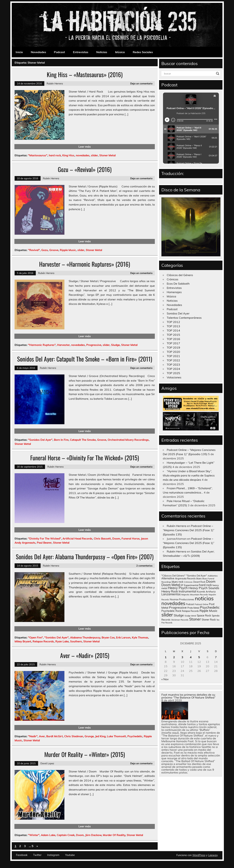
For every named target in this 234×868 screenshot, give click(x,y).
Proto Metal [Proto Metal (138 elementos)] (193, 608)
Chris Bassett (102, 539)
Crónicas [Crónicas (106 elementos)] (188, 582)
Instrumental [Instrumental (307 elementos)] (187, 591)
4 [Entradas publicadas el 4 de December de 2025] (191, 657)
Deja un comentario (141, 83)
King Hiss (68, 155)
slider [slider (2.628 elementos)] (167, 615)
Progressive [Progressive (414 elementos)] (178, 607)
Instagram (53, 855)
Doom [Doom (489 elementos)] (211, 581)
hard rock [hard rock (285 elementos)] (205, 585)
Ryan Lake (62, 641)
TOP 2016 (173, 339)
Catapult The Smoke (83, 440)
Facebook (22, 855)
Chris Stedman (74, 736)
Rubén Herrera (55, 83)
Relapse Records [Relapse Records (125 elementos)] (190, 611)
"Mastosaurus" (38, 155)
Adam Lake (48, 835)
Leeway (213, 855)
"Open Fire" (36, 637)
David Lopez (47, 763)
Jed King (100, 736)
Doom (116, 539)
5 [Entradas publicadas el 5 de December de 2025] (199, 657)
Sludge (115, 345)
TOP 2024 (173, 369)
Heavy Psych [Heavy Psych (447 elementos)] (178, 588)
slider (94, 155)
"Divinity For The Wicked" (45, 539)
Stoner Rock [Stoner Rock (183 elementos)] (209, 620)
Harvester (63, 345)
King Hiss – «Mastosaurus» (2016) (85, 74)
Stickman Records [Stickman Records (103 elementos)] (180, 620)
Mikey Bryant (23, 641)
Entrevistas (81, 52)
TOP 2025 (173, 373)
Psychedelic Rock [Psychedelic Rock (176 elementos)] (171, 611)
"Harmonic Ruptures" (42, 345)
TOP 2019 (173, 347)
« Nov (165, 679)
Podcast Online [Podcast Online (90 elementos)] (201, 604)
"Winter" (34, 835)
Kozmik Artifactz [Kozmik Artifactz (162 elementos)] (206, 591)
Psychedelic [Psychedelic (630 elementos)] (210, 607)
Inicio (19, 52)
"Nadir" (33, 736)
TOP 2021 (173, 356)
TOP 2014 (173, 330)
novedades (83, 155)
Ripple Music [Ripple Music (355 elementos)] (208, 611)
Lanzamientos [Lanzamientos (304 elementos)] (171, 594)
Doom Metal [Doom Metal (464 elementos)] (171, 585)
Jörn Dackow (93, 835)
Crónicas (173, 279)
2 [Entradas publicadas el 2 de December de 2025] (174, 657)
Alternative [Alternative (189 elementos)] (168, 578)
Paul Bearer (44, 543)
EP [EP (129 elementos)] (182, 585)
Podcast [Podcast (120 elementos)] (190, 604)
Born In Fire (61, 440)
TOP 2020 (173, 352)
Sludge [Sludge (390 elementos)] (179, 615)
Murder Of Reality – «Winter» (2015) (85, 754)
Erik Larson (123, 637)
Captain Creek (66, 835)
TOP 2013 (173, 326)
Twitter (37, 855)
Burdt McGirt (55, 736)
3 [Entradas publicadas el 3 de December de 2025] (182, 657)
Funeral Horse (131, 539)
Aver (42, 736)
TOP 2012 (173, 322)
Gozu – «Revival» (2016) (85, 169)
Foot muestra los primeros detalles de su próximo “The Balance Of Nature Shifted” (188, 696)
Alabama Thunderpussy (85, 637)
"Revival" (34, 250)
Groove (54, 250)
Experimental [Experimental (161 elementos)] (191, 585)
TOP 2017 (173, 343)
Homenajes (174, 292)
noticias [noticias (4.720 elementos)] (204, 598)
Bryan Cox (108, 637)
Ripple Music (68, 250)
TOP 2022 (173, 360)
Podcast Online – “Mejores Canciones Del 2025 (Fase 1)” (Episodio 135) (189, 530)
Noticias (102, 52)
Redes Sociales (143, 52)
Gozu (45, 250)
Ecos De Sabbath (178, 284)
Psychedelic (135, 736)
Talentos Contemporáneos (184, 318)
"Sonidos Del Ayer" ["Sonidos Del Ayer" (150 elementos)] (197, 576)
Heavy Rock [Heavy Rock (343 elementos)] (170, 591)
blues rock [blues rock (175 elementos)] (178, 582)
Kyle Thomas (140, 637)
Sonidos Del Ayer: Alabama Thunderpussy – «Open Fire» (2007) (85, 557)
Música (120, 52)
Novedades (38, 52)
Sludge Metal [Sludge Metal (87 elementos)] (190, 616)
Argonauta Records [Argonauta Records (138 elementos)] (185, 578)
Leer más (85, 147)
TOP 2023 (173, 365)
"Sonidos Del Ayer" (40, 440)
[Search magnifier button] (218, 74)
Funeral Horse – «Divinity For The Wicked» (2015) (85, 458)
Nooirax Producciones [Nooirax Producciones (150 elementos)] (182, 599)
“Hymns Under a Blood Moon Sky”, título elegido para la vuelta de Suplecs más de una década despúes (189, 475)
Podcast (59, 52)
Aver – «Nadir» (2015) (85, 655)
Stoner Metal (107, 155)
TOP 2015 (173, 335)
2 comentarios (144, 566)
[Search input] (189, 74)
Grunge (89, 736)
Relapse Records (43, 641)
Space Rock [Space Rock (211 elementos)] (204, 615)
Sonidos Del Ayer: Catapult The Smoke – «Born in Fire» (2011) (85, 359)
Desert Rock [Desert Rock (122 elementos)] (199, 582)
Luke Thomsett (116, 736)
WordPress (199, 855)
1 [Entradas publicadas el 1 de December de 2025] (166, 657)
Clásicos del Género (180, 275)
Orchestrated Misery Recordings (128, 440)
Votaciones (174, 377)
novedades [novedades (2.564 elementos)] (173, 603)
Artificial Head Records (77, 539)
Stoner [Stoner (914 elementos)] (195, 619)
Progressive (94, 345)
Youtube (70, 855)
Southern (76, 641)
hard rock (55, 155)
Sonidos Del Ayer (178, 313)
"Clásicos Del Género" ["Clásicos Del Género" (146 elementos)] (173, 576)
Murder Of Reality (114, 835)
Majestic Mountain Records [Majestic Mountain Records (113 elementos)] (195, 595)
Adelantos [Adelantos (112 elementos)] (213, 576)
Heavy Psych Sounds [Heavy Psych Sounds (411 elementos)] (204, 588)
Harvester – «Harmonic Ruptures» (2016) (85, 264)
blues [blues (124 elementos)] (199, 579)
